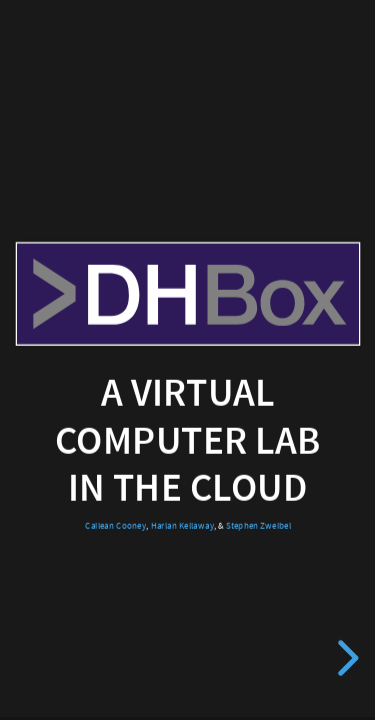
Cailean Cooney (115, 526)
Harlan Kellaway (182, 526)
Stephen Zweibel (257, 526)
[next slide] (345, 658)
